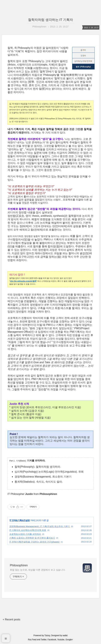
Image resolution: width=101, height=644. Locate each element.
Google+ (69, 640)
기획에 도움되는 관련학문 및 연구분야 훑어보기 (32, 538)
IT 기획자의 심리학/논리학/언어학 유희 (28, 530)
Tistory (47, 635)
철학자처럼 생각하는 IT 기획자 (51, 20)
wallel (65, 635)
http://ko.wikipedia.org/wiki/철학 (23, 281)
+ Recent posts (11, 619)
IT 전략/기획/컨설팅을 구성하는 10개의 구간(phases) (34, 542)
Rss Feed (32, 640)
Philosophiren (19, 565)
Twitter (44, 640)
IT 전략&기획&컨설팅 (20, 520)
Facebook (52, 640)
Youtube (61, 640)
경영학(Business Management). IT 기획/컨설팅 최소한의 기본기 (40, 526)
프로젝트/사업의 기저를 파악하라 (25, 534)
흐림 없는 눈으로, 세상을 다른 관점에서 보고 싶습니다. (38, 570)
